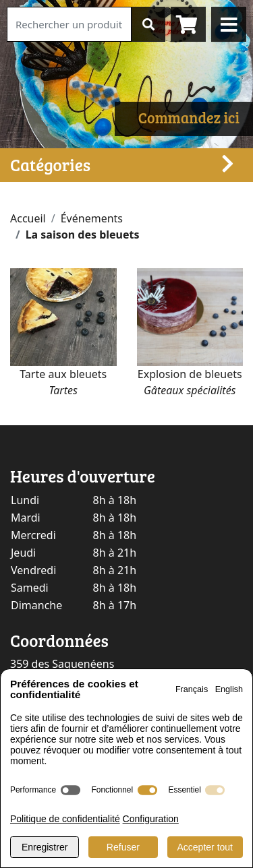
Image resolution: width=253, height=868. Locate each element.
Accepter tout (205, 847)
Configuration (151, 819)
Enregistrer (45, 847)
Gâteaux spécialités (190, 390)
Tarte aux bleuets (63, 374)
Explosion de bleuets (190, 374)
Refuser (123, 847)
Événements (92, 218)
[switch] (71, 790)
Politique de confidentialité (65, 819)
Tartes (63, 390)
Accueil (28, 218)
